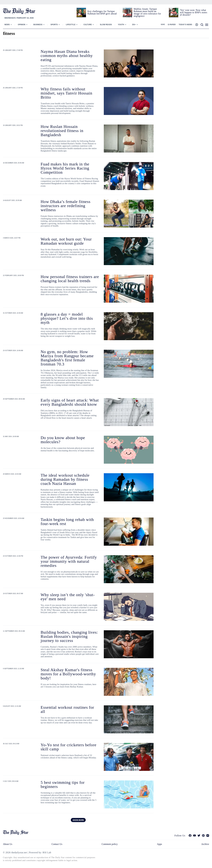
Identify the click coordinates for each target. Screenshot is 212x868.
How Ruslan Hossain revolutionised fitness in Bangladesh (62, 131)
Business (38, 25)
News (7, 25)
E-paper (172, 25)
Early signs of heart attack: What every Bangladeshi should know (70, 402)
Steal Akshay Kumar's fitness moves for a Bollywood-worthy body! (68, 674)
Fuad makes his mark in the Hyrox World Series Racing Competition (65, 168)
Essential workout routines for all (67, 709)
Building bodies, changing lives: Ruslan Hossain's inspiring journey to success (69, 636)
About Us (8, 844)
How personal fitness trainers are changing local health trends (70, 279)
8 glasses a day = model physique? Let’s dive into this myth (67, 318)
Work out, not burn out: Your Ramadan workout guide (66, 241)
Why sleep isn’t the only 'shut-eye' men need (68, 597)
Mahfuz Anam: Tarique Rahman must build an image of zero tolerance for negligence (147, 12)
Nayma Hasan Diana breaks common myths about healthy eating (67, 56)
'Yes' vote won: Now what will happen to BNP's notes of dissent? (193, 12)
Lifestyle (71, 25)
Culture (88, 25)
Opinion (22, 25)
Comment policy (110, 844)
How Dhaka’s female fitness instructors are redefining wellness (66, 206)
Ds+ (134, 25)
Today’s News (185, 25)
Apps (159, 844)
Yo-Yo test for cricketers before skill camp (69, 747)
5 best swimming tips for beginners (63, 784)
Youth (121, 25)
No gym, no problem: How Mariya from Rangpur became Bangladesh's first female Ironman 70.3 (67, 358)
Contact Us (57, 844)
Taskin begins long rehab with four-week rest (67, 522)
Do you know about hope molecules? (63, 440)
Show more (78, 820)
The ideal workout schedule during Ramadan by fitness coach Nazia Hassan (65, 479)
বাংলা (163, 25)
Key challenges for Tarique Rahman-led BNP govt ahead (102, 12)
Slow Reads (106, 25)
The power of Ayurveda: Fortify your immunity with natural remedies (69, 561)
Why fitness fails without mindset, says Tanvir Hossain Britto (66, 93)
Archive (205, 844)
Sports (54, 25)
